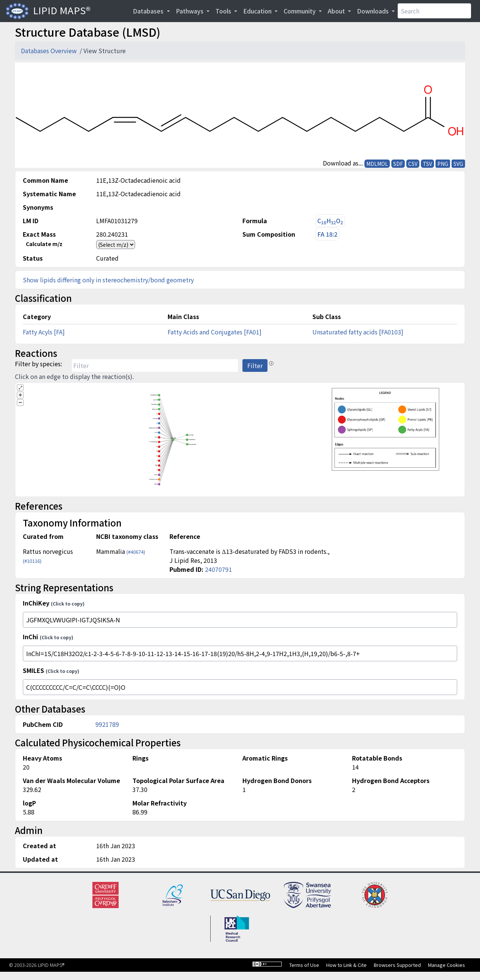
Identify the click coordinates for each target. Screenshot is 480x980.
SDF (398, 164)
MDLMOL (377, 164)
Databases (149, 11)
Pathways (190, 11)
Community (300, 11)
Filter (255, 365)
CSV (413, 164)
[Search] (434, 11)
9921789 (107, 724)
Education (258, 11)
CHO (330, 221)
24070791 (218, 569)
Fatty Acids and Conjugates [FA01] (215, 332)
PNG (443, 164)
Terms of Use (304, 965)
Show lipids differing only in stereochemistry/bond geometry (108, 280)
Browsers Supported (397, 965)
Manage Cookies (447, 965)
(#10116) (32, 561)
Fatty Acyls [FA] (44, 332)
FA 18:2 (327, 234)
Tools (224, 11)
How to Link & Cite (346, 965)
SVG (458, 164)
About (337, 11)
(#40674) (136, 552)
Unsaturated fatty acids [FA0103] (358, 332)
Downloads (374, 11)
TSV (427, 164)
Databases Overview (50, 51)
